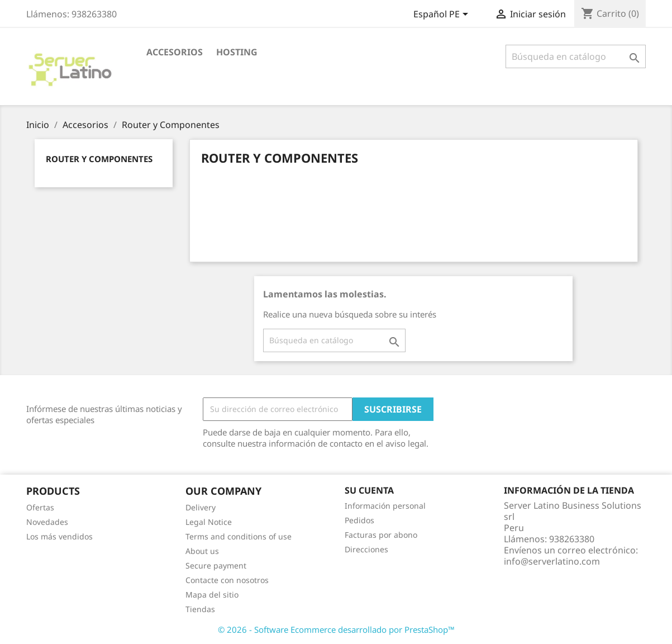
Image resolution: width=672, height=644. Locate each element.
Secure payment (216, 565)
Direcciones (366, 549)
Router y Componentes (99, 159)
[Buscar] (576, 56)
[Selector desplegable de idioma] (443, 15)
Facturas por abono (381, 535)
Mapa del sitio (212, 595)
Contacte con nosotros (227, 580)
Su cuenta (369, 490)
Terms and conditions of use (239, 536)
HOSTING (237, 52)
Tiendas (200, 609)
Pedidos (359, 520)
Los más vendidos (59, 536)
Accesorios (175, 52)
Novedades (47, 522)
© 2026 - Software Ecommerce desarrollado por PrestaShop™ (336, 629)
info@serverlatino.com (552, 561)
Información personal (385, 506)
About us (202, 551)
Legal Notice (209, 522)
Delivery (201, 507)
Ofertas (40, 507)
